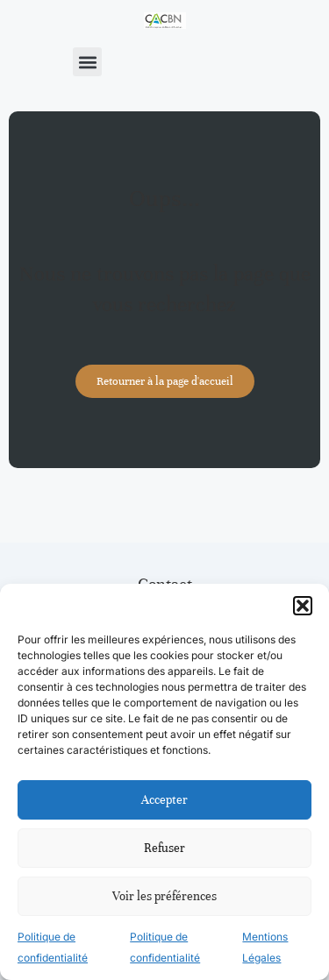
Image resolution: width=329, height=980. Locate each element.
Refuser (164, 848)
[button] (303, 606)
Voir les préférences (164, 896)
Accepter (164, 800)
